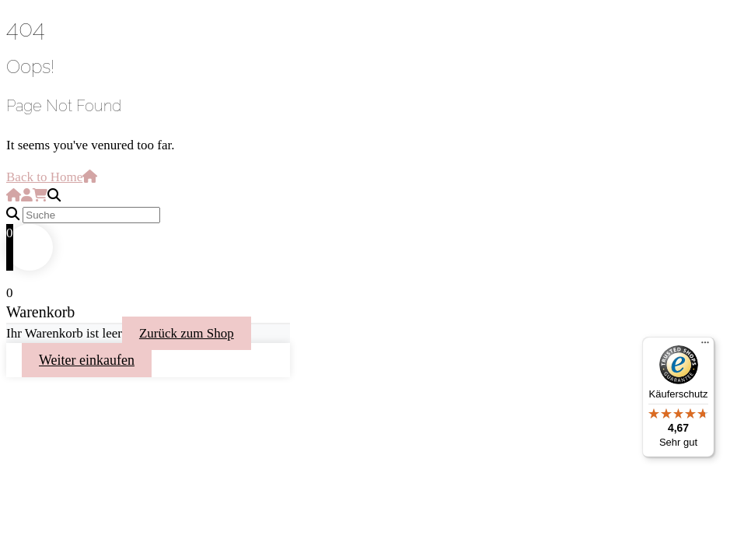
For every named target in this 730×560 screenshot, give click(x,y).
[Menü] (705, 346)
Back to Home (52, 177)
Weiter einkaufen (87, 360)
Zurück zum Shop (187, 333)
